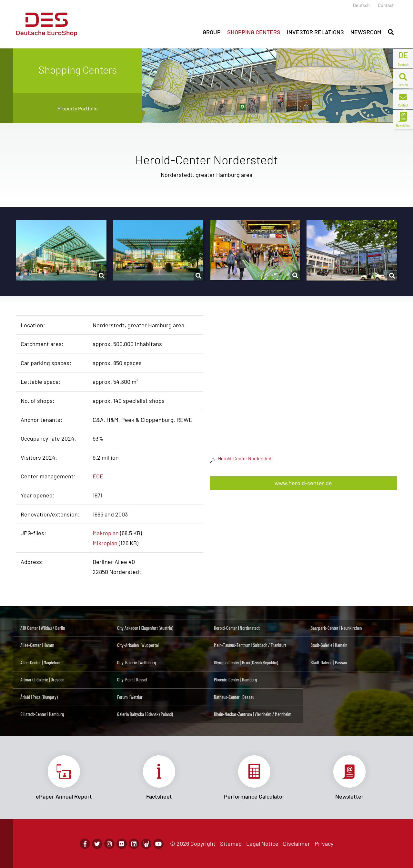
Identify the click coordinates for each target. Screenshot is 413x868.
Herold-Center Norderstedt (241, 459)
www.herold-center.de (303, 483)
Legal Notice (262, 843)
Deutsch (361, 5)
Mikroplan (105, 543)
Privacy (324, 843)
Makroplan (106, 533)
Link (64, 778)
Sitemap (231, 843)
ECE (98, 476)
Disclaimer (297, 843)
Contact (386, 5)
